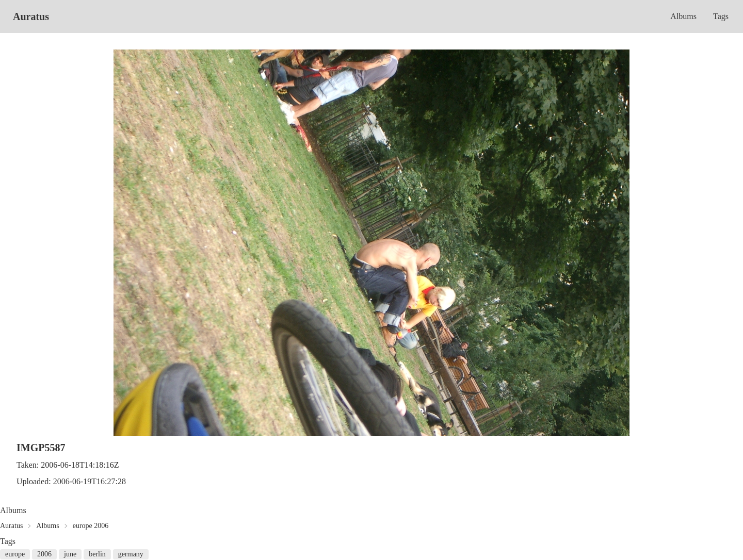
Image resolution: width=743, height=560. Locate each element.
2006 (44, 554)
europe (15, 554)
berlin (97, 554)
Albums (683, 16)
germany (131, 554)
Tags (721, 16)
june (70, 554)
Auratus (31, 17)
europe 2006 (91, 526)
